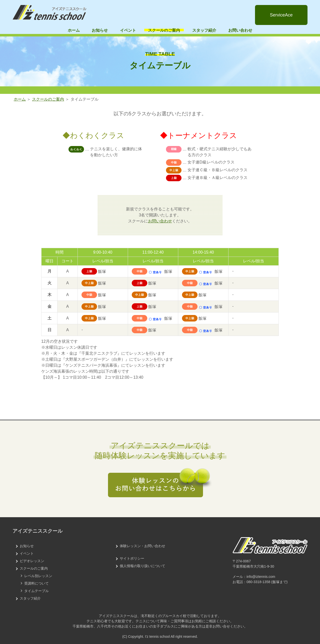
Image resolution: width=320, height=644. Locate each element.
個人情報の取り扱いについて (142, 566)
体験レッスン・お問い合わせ (142, 546)
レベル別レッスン (38, 576)
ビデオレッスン (32, 561)
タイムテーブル (36, 591)
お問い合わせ (240, 30)
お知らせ (100, 30)
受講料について (36, 583)
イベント (128, 30)
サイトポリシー (132, 558)
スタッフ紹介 (204, 30)
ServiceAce (281, 15)
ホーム (74, 30)
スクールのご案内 (164, 30)
